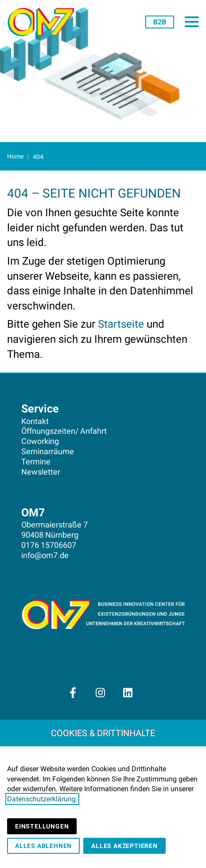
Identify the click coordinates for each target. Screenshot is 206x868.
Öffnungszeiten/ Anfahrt (64, 431)
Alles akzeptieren (124, 846)
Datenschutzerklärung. (42, 799)
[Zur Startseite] (44, 22)
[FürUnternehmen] (160, 22)
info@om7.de (45, 555)
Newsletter (41, 472)
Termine (36, 462)
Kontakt (35, 421)
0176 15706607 (49, 545)
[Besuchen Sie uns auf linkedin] (128, 693)
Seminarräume (48, 452)
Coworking (40, 441)
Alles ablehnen (43, 846)
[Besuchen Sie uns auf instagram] (100, 693)
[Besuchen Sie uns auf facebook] (73, 693)
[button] (192, 22)
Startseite (121, 324)
